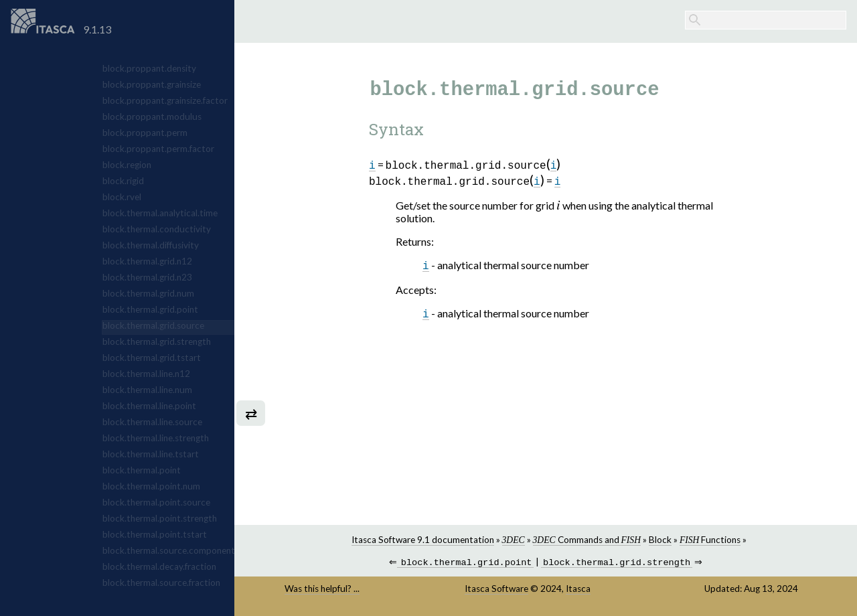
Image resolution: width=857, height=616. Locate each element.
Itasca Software (496, 590)
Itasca (578, 590)
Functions (710, 540)
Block (660, 540)
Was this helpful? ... (322, 590)
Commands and (587, 540)
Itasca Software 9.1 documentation (423, 540)
